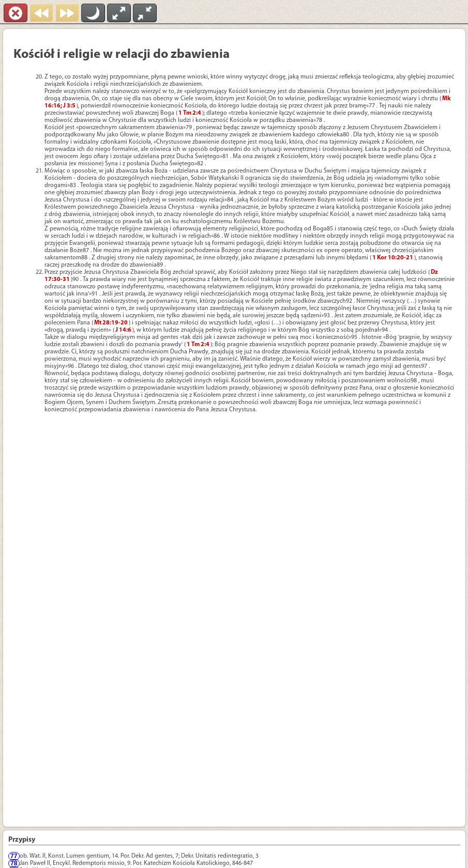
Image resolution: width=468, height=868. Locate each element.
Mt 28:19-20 (111, 323)
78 (14, 863)
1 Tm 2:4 (190, 113)
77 (14, 856)
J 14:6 (123, 330)
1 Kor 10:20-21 (393, 258)
